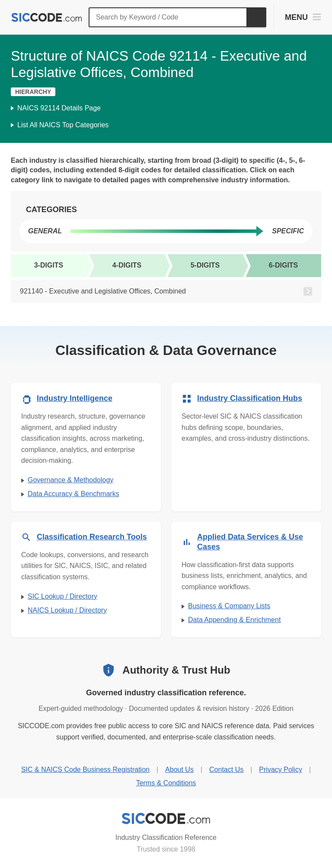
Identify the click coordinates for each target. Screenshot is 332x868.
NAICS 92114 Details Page (59, 108)
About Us (179, 770)
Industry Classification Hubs (250, 398)
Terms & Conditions (166, 783)
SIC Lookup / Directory (62, 596)
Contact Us (226, 770)
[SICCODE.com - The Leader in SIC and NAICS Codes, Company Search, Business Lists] (47, 18)
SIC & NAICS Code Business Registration (85, 770)
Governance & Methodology (70, 480)
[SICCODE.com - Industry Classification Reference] (166, 819)
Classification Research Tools (92, 537)
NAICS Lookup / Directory (67, 610)
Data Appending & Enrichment (234, 620)
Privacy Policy (281, 770)
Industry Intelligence (75, 398)
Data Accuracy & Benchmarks (73, 494)
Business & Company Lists (229, 606)
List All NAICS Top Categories (63, 125)
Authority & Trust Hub (176, 670)
